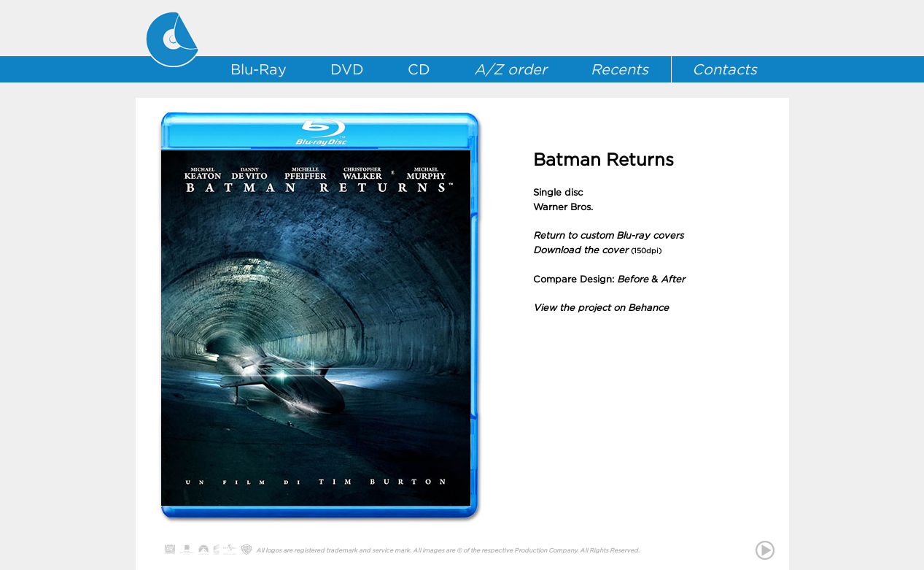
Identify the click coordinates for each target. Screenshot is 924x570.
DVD (347, 69)
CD (419, 69)
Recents (620, 69)
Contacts (725, 69)
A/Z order (510, 69)
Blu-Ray (259, 69)
